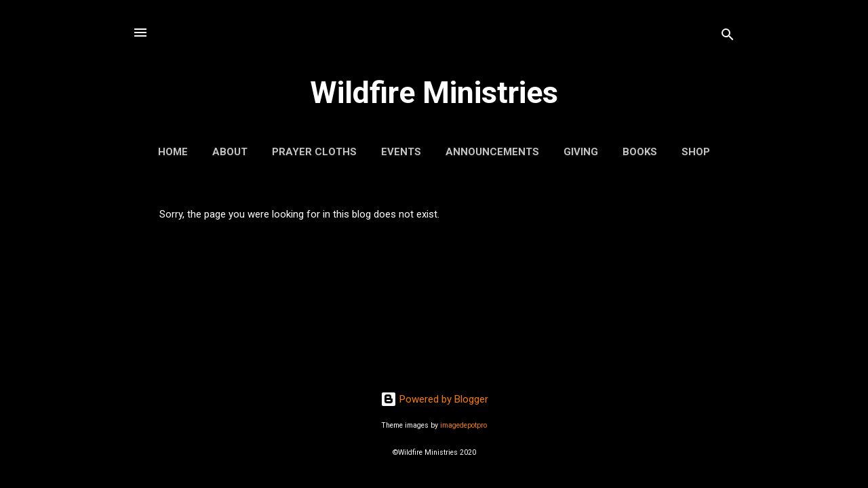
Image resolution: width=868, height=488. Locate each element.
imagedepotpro (463, 425)
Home (173, 152)
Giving (581, 152)
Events (401, 152)
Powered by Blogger (434, 399)
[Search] (728, 37)
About (230, 152)
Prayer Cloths (314, 152)
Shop (696, 152)
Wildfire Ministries (434, 93)
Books (640, 152)
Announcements (492, 152)
